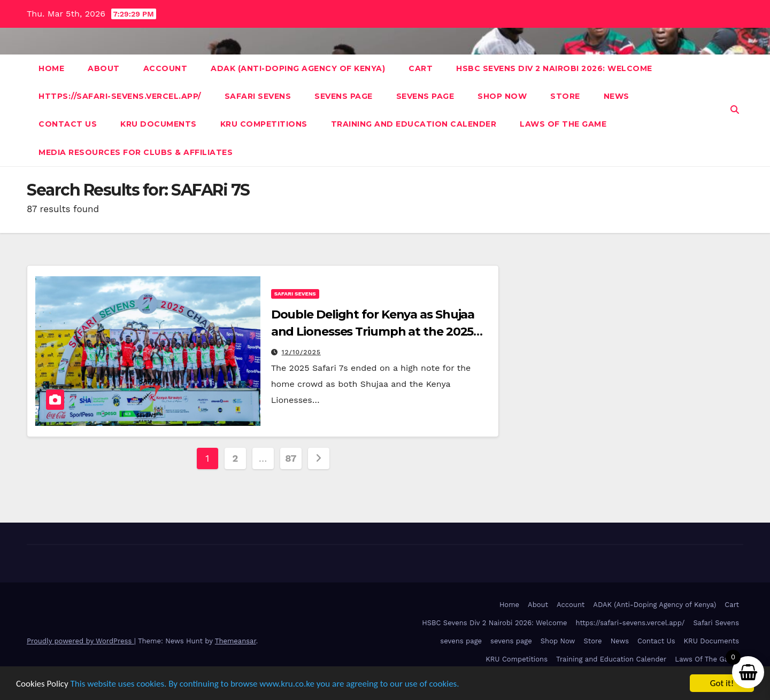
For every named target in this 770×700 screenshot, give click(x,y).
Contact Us (68, 124)
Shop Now (502, 96)
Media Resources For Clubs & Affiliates (136, 152)
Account (165, 68)
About (104, 68)
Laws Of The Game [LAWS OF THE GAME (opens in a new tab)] (563, 124)
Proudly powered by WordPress (80, 641)
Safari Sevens (258, 96)
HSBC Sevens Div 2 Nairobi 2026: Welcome (554, 68)
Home (51, 68)
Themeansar (236, 641)
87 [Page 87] (291, 458)
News (617, 96)
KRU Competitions (264, 124)
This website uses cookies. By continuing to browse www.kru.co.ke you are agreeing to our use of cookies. (265, 684)
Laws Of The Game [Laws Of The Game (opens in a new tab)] (707, 659)
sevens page (344, 96)
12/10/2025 (301, 352)
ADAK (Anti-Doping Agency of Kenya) (298, 68)
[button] (735, 110)
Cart (421, 68)
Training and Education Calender (414, 124)
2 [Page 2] (235, 458)
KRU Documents (159, 124)
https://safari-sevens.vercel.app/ (120, 96)
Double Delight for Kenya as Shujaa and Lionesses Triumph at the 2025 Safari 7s (373, 332)
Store (565, 96)
